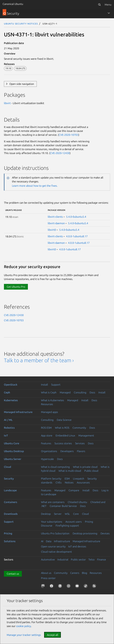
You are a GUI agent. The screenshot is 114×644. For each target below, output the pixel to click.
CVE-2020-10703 (69, 135)
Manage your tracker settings (24, 635)
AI (42, 541)
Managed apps (49, 412)
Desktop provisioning (85, 533)
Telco (91, 559)
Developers (67, 451)
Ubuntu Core (12, 443)
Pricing (89, 522)
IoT (6, 435)
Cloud (7, 467)
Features (46, 443)
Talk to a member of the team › (39, 360)
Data (49, 541)
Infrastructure (62, 541)
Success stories (63, 443)
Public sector (78, 559)
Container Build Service (63, 506)
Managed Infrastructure (86, 541)
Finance (102, 559)
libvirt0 (52, 230)
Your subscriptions (52, 522)
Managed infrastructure (18, 412)
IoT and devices (77, 546)
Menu (108, 5)
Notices (69, 482)
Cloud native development (56, 552)
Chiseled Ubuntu (77, 502)
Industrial (63, 559)
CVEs (59, 482)
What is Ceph (49, 392)
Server (58, 514)
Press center (48, 578)
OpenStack (11, 385)
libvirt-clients (55, 217)
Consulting (80, 392)
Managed (65, 392)
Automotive (48, 559)
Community (79, 428)
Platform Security (51, 479)
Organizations (49, 451)
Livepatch (79, 479)
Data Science (64, 420)
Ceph (7, 392)
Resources (47, 404)
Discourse (47, 526)
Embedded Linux (65, 435)
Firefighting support (67, 526)
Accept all (52, 635)
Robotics (9, 428)
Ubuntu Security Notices (21, 23)
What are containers (53, 502)
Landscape (10, 490)
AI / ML (8, 420)
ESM (67, 479)
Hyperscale (47, 459)
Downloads (11, 514)
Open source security (53, 546)
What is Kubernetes (52, 400)
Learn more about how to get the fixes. (35, 186)
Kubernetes (11, 400)
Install (44, 385)
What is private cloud (85, 467)
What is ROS (62, 428)
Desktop (46, 514)
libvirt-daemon (56, 223)
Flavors (81, 451)
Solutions (10, 541)
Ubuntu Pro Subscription (55, 533)
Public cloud (91, 471)
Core (76, 514)
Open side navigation (22, 84)
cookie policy (24, 626)
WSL (67, 514)
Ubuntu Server (13, 459)
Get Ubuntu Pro (16, 287)
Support (56, 385)
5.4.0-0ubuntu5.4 (76, 217)
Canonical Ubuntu (13, 4)
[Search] (99, 5)
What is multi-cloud (70, 471)
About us (46, 573)
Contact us (13, 574)
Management (86, 435)
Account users (74, 522)
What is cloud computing (55, 467)
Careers (75, 573)
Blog (84, 573)
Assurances (83, 482)
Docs (92, 392)
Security (9, 479)
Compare (74, 490)
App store (47, 435)
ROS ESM (46, 428)
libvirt (7, 103)
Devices (105, 533)
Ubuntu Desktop (14, 451)
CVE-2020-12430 (60, 153)
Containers (10, 502)
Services (80, 443)
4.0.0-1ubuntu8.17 (77, 236)
